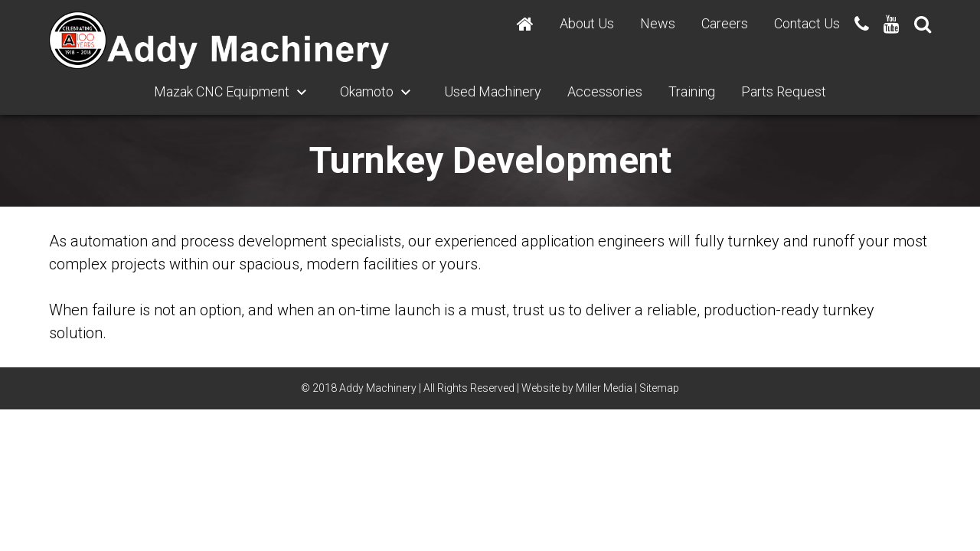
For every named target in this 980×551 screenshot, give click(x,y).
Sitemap (659, 388)
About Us (587, 23)
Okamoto (367, 91)
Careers (725, 23)
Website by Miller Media (577, 388)
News (658, 23)
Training (692, 91)
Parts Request (784, 91)
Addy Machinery (378, 388)
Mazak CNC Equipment (222, 91)
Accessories (605, 91)
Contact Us (807, 23)
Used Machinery (493, 91)
